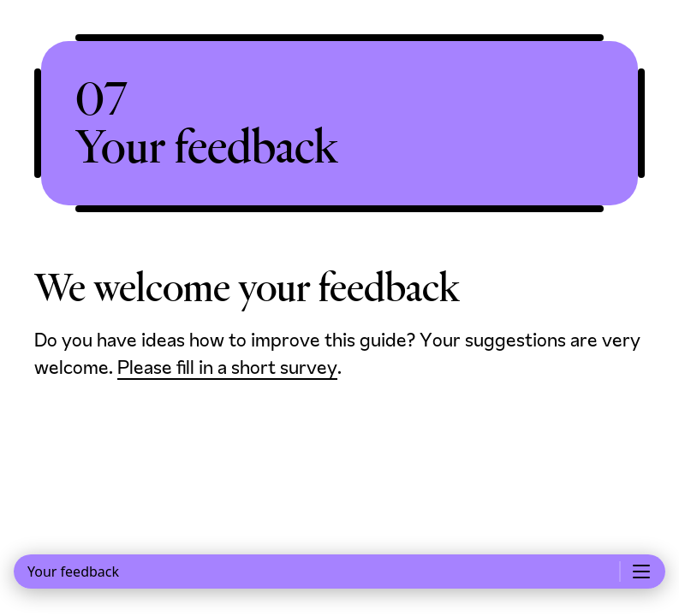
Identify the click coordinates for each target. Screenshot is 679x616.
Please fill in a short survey (227, 369)
